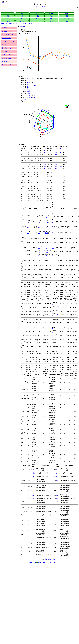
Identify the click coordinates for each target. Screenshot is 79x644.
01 (30, 562)
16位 (45, 169)
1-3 (35, 83)
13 (52, 562)
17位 (33, 473)
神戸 (37, 21)
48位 (57, 477)
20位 (61, 148)
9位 (57, 496)
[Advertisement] (31, 577)
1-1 (35, 85)
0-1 (35, 79)
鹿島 (8, 13)
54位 (57, 502)
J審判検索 (5, 45)
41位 (47, 252)
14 (54, 562)
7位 (61, 167)
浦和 (22, 13)
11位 (29, 256)
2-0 (35, 91)
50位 (61, 152)
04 (35, 562)
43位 (61, 150)
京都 (22, 16)
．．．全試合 (25, 99)
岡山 (51, 16)
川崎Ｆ (66, 13)
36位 (57, 499)
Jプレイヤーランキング (9, 41)
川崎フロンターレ (40, 6)
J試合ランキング (7, 31)
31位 (47, 233)
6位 (61, 164)
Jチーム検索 (9, 23)
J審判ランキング (7, 48)
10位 (33, 469)
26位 (45, 150)
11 (48, 562)
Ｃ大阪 (37, 16)
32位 (33, 499)
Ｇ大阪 (22, 21)
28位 (45, 152)
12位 (45, 155)
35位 (56, 150)
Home (2, 3)
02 (32, 562)
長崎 (66, 21)
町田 (51, 19)
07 (41, 562)
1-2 (35, 97)
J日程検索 (5, 51)
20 (58, 562)
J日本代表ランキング (8, 34)
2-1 (35, 81)
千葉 (22, 19)
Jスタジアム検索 (7, 55)
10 (47, 562)
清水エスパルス (50, 559)
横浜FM (66, 19)
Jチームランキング (7, 65)
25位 (57, 481)
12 (50, 562)
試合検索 (4, 28)
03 (33, 562)
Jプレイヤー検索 (7, 38)
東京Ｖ (51, 13)
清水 (8, 16)
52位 (47, 222)
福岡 (66, 16)
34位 (57, 469)
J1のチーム (17, 23)
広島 (51, 21)
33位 (47, 217)
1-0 (35, 87)
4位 (53, 256)
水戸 (8, 19)
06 (39, 562)
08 (43, 562)
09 (45, 562)
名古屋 (8, 21)
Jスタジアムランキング (9, 58)
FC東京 (37, 19)
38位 (47, 228)
